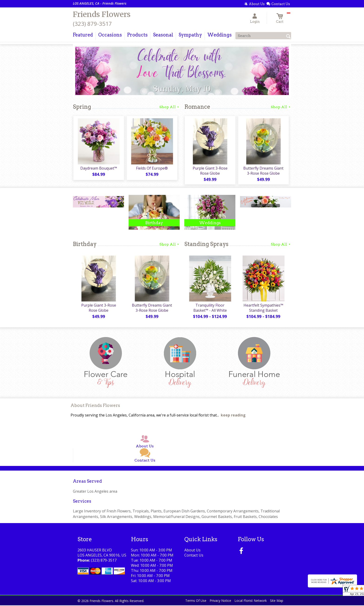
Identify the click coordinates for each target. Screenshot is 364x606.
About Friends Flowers (95, 406)
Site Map (277, 601)
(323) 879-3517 (92, 24)
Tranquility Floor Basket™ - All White (210, 308)
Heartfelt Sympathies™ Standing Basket (263, 308)
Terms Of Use (196, 601)
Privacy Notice (220, 601)
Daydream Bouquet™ (98, 168)
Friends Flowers (102, 14)
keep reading (233, 416)
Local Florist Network (251, 601)
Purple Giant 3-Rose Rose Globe (210, 171)
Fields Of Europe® (152, 168)
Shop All (169, 107)
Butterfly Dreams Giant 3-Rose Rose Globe (263, 171)
